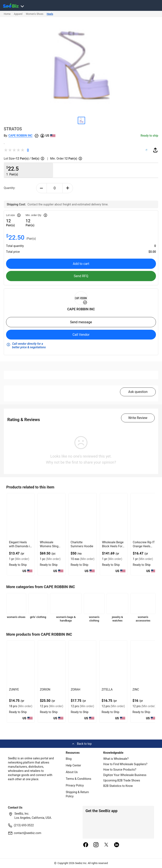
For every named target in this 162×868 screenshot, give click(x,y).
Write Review (138, 418)
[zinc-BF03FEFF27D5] (144, 663)
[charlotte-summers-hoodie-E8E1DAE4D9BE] (83, 516)
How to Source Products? (120, 770)
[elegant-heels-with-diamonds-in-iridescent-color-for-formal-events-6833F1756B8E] (21, 516)
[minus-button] (41, 188)
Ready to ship (149, 136)
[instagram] (96, 845)
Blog (69, 759)
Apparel (18, 14)
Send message (81, 322)
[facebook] (86, 845)
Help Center (73, 765)
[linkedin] (117, 845)
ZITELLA (107, 689)
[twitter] (106, 845)
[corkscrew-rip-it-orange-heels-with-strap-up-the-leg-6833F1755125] (144, 516)
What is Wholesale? (116, 759)
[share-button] (155, 150)
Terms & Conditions (79, 779)
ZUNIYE (14, 689)
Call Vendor (81, 335)
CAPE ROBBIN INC (20, 136)
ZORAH (75, 689)
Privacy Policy (75, 785)
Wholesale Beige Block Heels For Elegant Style (113, 546)
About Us (72, 772)
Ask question (138, 392)
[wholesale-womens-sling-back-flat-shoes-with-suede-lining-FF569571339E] (51, 516)
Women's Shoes (34, 14)
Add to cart (81, 264)
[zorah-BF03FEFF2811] (82, 663)
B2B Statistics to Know (118, 786)
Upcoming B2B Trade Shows (122, 780)
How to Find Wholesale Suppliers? (125, 764)
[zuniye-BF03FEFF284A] (21, 663)
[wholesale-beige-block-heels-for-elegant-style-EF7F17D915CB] (114, 516)
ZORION (45, 689)
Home (7, 14)
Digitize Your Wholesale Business (125, 775)
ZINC (136, 689)
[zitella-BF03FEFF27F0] (113, 663)
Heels (50, 14)
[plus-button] (68, 188)
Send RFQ (81, 276)
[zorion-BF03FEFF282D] (52, 663)
